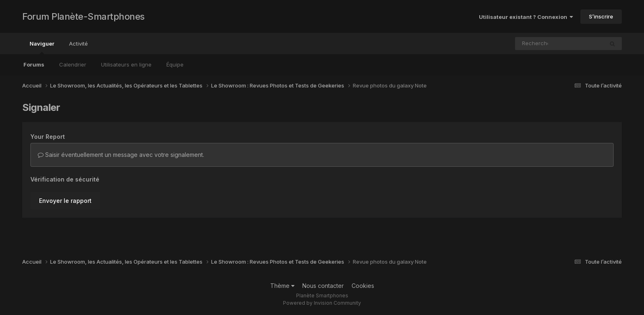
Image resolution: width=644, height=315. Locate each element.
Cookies (363, 286)
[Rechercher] (536, 44)
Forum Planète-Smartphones (83, 16)
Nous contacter (323, 286)
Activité (78, 44)
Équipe (175, 64)
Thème (282, 286)
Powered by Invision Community (322, 303)
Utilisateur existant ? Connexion (526, 17)
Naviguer (42, 47)
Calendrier (73, 64)
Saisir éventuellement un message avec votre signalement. (121, 155)
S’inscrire (601, 16)
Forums (34, 64)
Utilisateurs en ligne (126, 64)
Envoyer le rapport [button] (65, 201)
